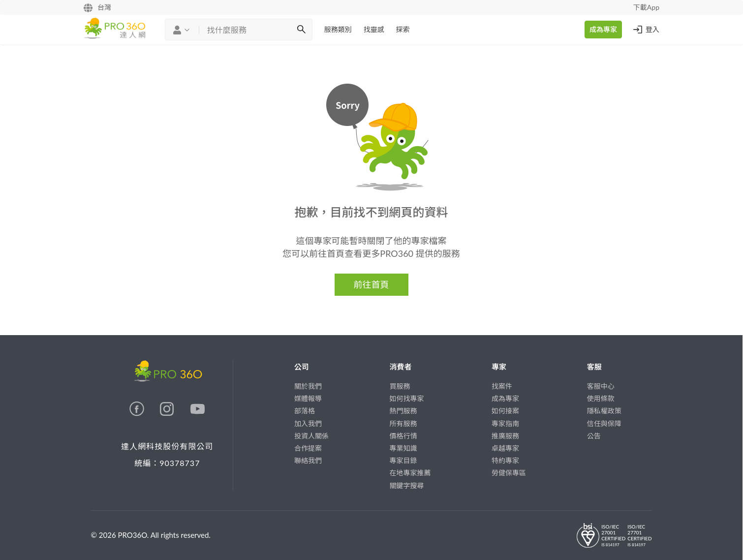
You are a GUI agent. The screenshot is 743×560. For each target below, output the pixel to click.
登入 (646, 30)
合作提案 (308, 448)
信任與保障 (604, 423)
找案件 (502, 386)
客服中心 (601, 386)
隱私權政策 (604, 411)
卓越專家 (505, 448)
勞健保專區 (509, 473)
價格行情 (403, 436)
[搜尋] (301, 30)
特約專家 (505, 460)
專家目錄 (403, 460)
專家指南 (505, 423)
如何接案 (505, 411)
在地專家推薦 (410, 473)
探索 (403, 29)
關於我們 (308, 386)
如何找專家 (407, 398)
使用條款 (601, 398)
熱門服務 (403, 411)
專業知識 (403, 448)
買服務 (400, 386)
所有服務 (403, 423)
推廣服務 (505, 436)
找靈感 (374, 29)
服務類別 (338, 29)
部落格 (305, 411)
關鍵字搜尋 (407, 485)
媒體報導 (308, 398)
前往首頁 (371, 284)
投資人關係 (311, 436)
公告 (594, 436)
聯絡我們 (308, 460)
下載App (646, 7)
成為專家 (603, 29)
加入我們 (308, 423)
